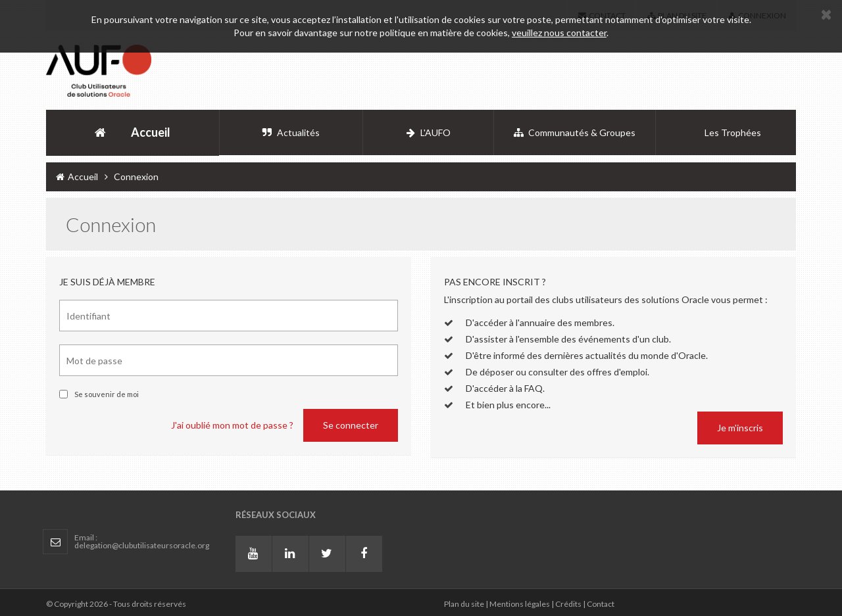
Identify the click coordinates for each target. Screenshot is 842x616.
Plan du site (464, 604)
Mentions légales (520, 604)
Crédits (568, 604)
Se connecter (351, 425)
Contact (601, 604)
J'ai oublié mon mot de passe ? (232, 425)
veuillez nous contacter (559, 33)
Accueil (77, 177)
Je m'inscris (740, 428)
